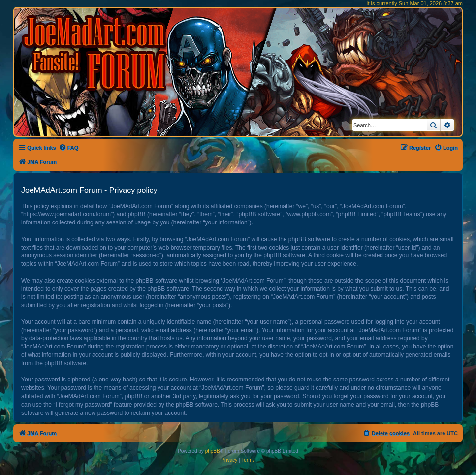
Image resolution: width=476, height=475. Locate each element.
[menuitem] (69, 148)
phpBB (213, 451)
